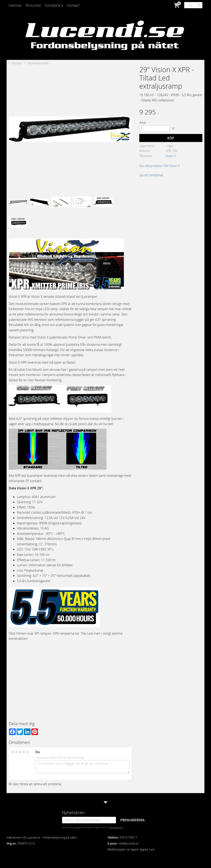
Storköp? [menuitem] (73, 5)
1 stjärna (13, 752)
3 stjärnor (20, 752)
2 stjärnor (16, 752)
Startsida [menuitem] (15, 5)
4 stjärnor (24, 752)
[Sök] (199, 5)
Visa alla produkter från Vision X (159, 166)
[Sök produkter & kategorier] (193, 5)
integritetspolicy (116, 827)
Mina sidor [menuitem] (33, 5)
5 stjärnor (27, 752)
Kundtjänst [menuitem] (53, 5)
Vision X (171, 156)
